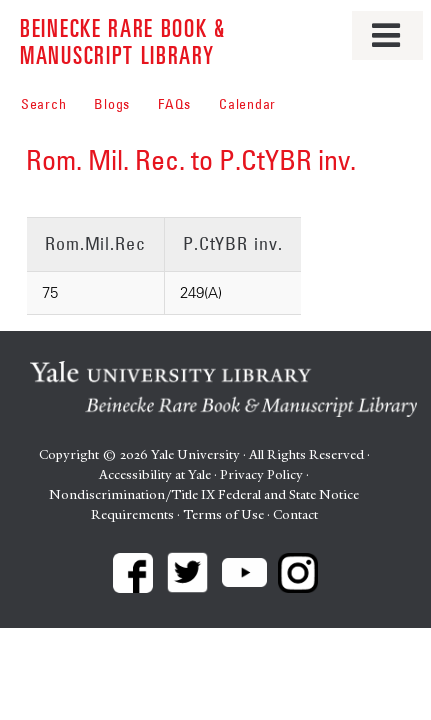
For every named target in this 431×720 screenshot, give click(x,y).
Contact (295, 514)
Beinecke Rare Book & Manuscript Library (123, 40)
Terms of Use (223, 514)
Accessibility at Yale (155, 474)
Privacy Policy (261, 474)
